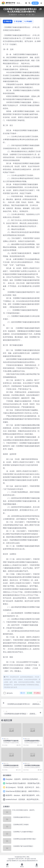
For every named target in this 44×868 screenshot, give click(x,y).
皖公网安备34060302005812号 (29, 861)
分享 (23, 693)
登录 (35, 3)
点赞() (37, 693)
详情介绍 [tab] (8, 21)
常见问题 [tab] (18, 21)
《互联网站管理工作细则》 (21, 824)
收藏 (29, 693)
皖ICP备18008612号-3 (13, 861)
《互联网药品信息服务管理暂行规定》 (11, 766)
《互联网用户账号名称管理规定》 (23, 846)
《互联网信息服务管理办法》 (31, 742)
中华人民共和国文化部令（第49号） (24, 810)
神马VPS (8, 693)
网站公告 (22, 15)
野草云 (25, 857)
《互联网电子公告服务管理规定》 (23, 832)
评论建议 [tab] (28, 21)
